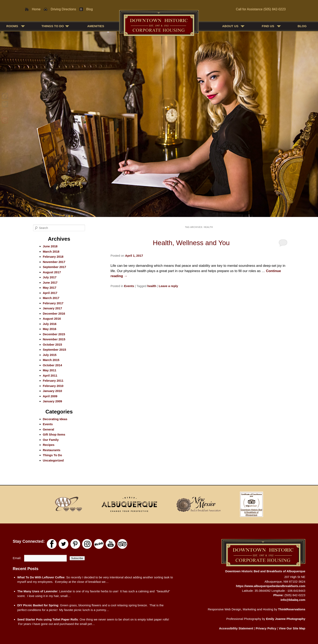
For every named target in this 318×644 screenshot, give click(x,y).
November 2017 (54, 262)
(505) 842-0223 (274, 9)
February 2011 (53, 381)
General (48, 429)
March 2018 (51, 252)
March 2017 (51, 298)
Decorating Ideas (55, 419)
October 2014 (52, 365)
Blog (89, 9)
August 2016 (52, 319)
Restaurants (52, 450)
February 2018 (53, 257)
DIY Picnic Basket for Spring (38, 605)
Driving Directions (63, 9)
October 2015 (52, 344)
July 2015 (50, 355)
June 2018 (50, 246)
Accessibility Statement (236, 628)
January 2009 (52, 401)
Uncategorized (53, 460)
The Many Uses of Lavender (37, 591)
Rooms (12, 26)
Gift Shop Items (54, 434)
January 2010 (52, 391)
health (152, 286)
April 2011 (50, 375)
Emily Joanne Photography (286, 619)
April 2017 (50, 293)
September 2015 (54, 350)
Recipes (49, 445)
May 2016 (50, 329)
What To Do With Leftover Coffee (41, 577)
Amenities (96, 26)
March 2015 (51, 360)
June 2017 (50, 282)
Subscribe (77, 558)
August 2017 (52, 272)
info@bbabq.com (293, 600)
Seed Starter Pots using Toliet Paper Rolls (48, 619)
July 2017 (50, 277)
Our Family (51, 440)
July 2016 (50, 324)
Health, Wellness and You (191, 243)
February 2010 (53, 386)
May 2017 (50, 288)
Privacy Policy (266, 628)
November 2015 (54, 339)
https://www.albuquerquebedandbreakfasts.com (271, 586)
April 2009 (50, 396)
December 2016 (54, 313)
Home (36, 9)
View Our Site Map (292, 628)
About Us (230, 26)
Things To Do (53, 26)
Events (129, 286)
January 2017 (52, 308)
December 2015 (54, 334)
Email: (17, 558)
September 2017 (54, 267)
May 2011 (50, 370)
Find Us (268, 26)
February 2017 (53, 303)
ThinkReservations (292, 609)
